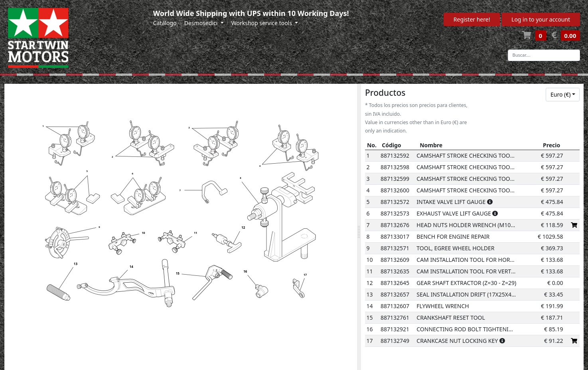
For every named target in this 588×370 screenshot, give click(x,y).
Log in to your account (541, 19)
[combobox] (563, 95)
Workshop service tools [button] (262, 23)
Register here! (472, 19)
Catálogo (165, 23)
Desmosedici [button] (202, 23)
